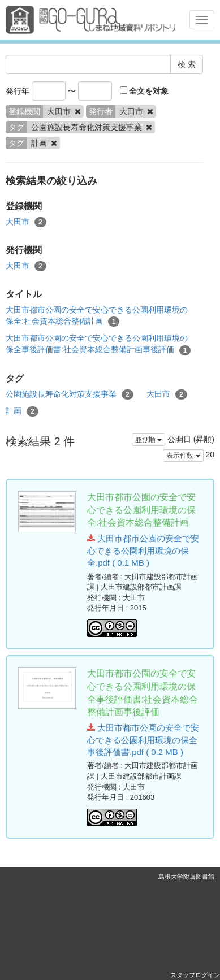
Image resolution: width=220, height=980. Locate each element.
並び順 (148, 440)
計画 (22, 411)
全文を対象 (144, 91)
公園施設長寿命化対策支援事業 (70, 394)
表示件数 (183, 456)
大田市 (26, 222)
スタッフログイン (195, 975)
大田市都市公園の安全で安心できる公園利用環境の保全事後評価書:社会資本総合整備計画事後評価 (98, 344)
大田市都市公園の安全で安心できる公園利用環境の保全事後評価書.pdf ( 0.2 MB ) (143, 740)
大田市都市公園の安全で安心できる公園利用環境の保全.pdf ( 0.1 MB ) (143, 550)
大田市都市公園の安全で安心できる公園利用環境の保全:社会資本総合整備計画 (97, 316)
